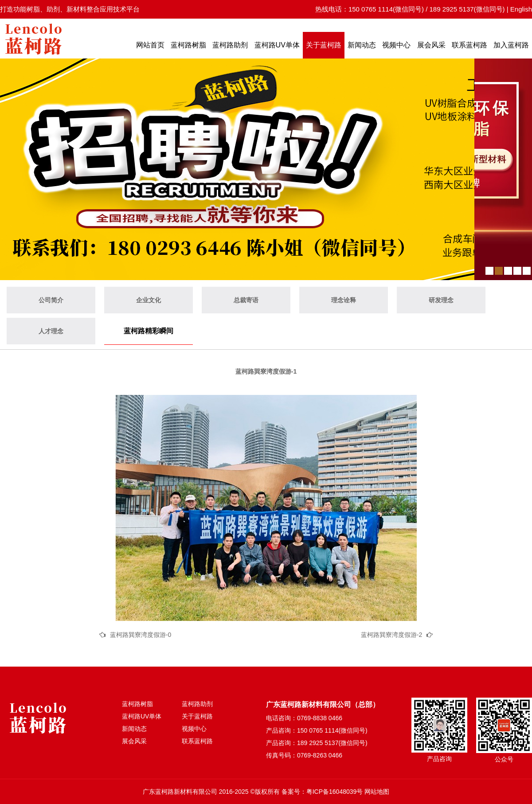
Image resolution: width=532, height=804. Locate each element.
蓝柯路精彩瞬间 (149, 331)
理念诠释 (344, 300)
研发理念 (441, 300)
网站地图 (377, 792)
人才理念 (51, 331)
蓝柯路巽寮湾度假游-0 (141, 635)
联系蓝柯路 (469, 45)
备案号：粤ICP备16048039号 (322, 792)
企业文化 (149, 300)
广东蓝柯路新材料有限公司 (180, 792)
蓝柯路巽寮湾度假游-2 (391, 635)
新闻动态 (362, 45)
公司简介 (51, 300)
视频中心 (396, 45)
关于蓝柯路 (324, 45)
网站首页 (150, 45)
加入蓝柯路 (511, 45)
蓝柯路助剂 (230, 45)
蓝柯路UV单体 (277, 45)
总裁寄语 (246, 300)
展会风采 (431, 45)
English (521, 9)
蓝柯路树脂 (188, 45)
